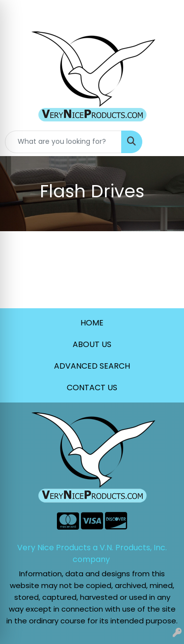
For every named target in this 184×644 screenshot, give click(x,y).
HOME (92, 323)
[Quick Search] (63, 142)
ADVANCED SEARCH (92, 366)
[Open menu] (164, 142)
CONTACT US (92, 388)
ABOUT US (92, 344)
